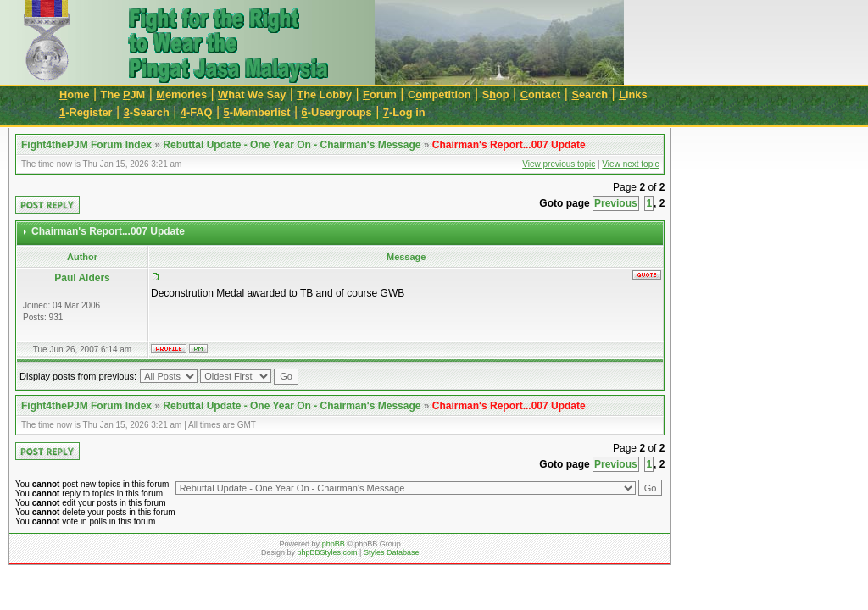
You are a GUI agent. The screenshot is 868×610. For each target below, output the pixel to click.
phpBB (334, 544)
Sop (496, 94)
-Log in (404, 112)
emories (181, 94)
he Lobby (324, 94)
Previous (616, 203)
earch (590, 94)
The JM (123, 94)
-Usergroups (337, 112)
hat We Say (252, 94)
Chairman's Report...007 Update (509, 145)
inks (633, 94)
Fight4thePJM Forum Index (86, 145)
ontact (541, 94)
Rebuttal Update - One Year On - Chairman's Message (292, 145)
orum (380, 94)
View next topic (630, 164)
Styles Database (392, 552)
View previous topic (559, 164)
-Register (86, 112)
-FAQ (197, 112)
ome (75, 94)
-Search (147, 112)
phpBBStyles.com (328, 552)
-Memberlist (257, 112)
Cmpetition (440, 94)
